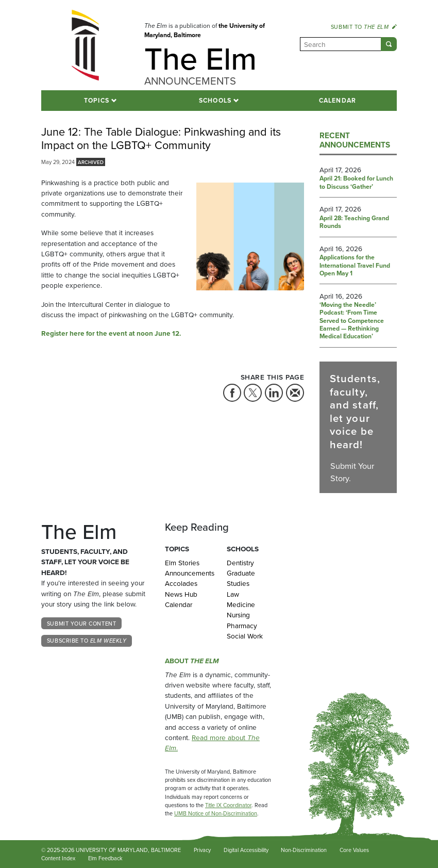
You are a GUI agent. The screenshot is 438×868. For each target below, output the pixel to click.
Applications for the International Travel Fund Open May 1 (355, 266)
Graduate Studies (241, 578)
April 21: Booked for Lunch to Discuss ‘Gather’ (356, 183)
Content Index (58, 858)
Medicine (241, 604)
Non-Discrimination (304, 850)
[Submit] (389, 44)
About (192, 661)
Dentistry (240, 563)
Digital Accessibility (246, 850)
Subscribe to (87, 641)
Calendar (338, 101)
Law (233, 594)
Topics (97, 101)
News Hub (181, 594)
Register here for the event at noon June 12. (111, 333)
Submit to (364, 27)
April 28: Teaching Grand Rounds (354, 223)
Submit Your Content (81, 624)
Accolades (181, 583)
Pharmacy (242, 626)
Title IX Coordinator (228, 805)
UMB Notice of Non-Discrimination (216, 813)
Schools (215, 101)
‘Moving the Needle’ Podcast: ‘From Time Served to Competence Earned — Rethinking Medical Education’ (352, 321)
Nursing (238, 615)
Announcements (188, 573)
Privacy (202, 850)
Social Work (245, 636)
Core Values (354, 850)
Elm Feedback (105, 858)
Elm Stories (182, 563)
